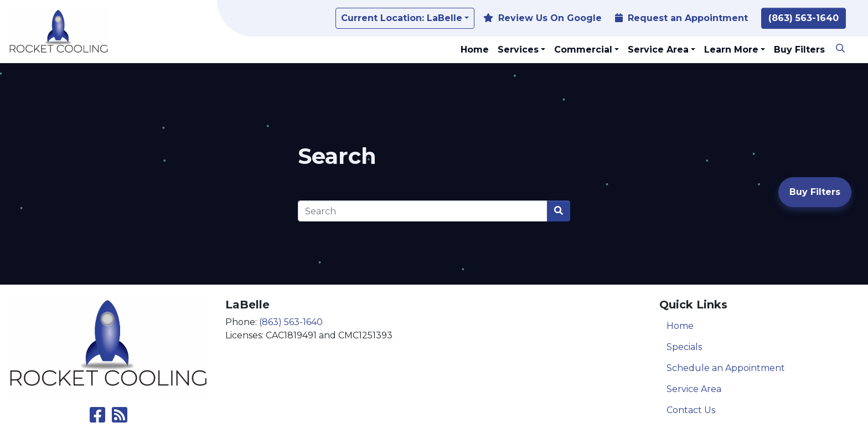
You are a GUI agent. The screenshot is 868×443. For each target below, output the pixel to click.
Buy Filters (815, 192)
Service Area (694, 389)
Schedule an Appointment (726, 368)
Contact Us (691, 410)
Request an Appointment (681, 18)
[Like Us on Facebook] (97, 418)
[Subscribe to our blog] (120, 418)
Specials (684, 347)
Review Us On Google (542, 18)
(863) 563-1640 (804, 18)
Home (680, 326)
